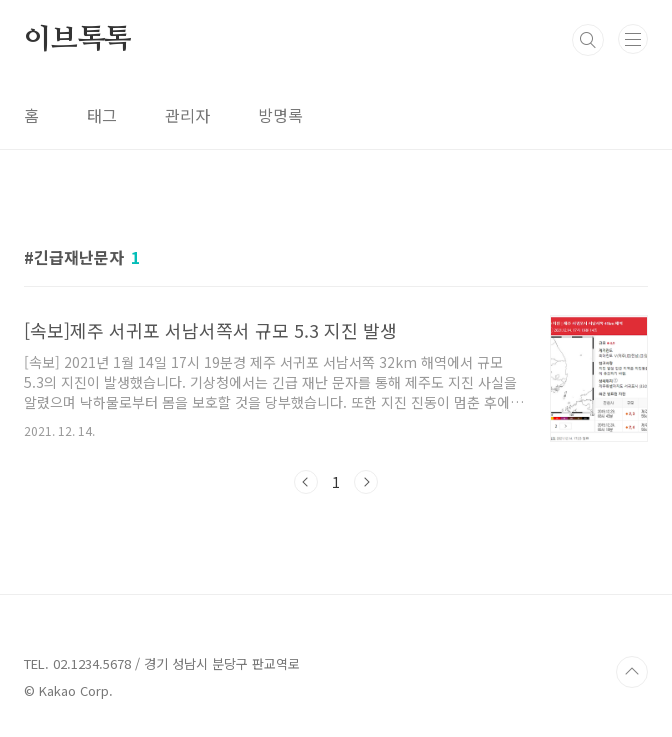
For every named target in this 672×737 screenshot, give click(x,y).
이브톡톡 (77, 40)
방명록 (280, 115)
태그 (102, 115)
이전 (306, 482)
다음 (366, 482)
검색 (588, 40)
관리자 (187, 115)
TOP (632, 672)
